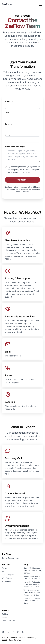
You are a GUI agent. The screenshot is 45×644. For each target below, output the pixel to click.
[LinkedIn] (8, 632)
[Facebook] (18, 632)
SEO (4, 571)
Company (9, 124)
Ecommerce (7, 581)
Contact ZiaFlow (8, 621)
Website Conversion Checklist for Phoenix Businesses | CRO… (32, 592)
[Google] (3, 632)
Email (7, 113)
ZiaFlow (6, 554)
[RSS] (23, 632)
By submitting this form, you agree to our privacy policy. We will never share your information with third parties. (24, 170)
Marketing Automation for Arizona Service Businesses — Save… (32, 584)
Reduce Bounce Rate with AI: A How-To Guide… (32, 601)
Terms (4, 558)
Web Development (9, 578)
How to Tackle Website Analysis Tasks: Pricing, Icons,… (33, 570)
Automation (6, 568)
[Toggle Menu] (41, 4)
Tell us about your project (15, 146)
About (4, 617)
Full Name (9, 101)
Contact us (22, 180)
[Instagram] (13, 632)
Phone (7, 135)
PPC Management (9, 575)
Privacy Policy (14, 558)
